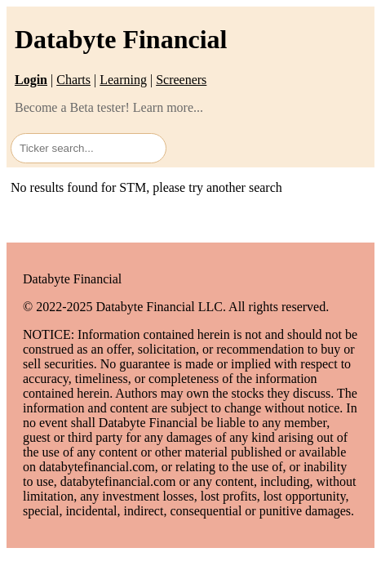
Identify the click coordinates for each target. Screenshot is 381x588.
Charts (73, 80)
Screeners (181, 80)
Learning (123, 80)
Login (31, 80)
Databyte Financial (121, 39)
